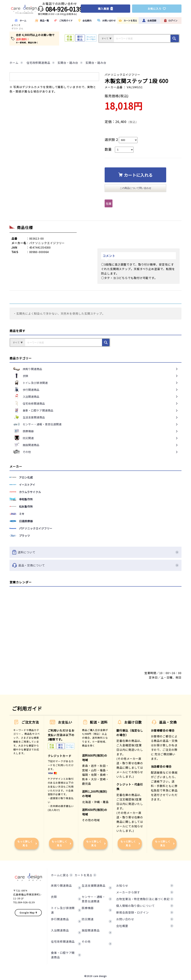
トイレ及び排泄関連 (63, 910)
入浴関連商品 (60, 930)
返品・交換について (95, 565)
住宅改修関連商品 (63, 941)
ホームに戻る (60, 875)
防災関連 (88, 919)
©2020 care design (95, 976)
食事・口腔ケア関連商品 (63, 955)
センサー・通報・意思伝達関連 (94, 899)
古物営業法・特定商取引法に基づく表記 (143, 899)
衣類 (54, 897)
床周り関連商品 (61, 885)
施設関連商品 (91, 930)
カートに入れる (135, 175)
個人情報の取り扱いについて (136, 906)
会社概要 (122, 926)
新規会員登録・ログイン (133, 912)
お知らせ (122, 885)
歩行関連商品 (60, 919)
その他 (86, 941)
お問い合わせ (125, 919)
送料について (95, 552)
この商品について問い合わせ (136, 188)
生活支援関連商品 (94, 885)
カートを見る (83, 875)
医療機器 (88, 908)
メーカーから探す (128, 892)
